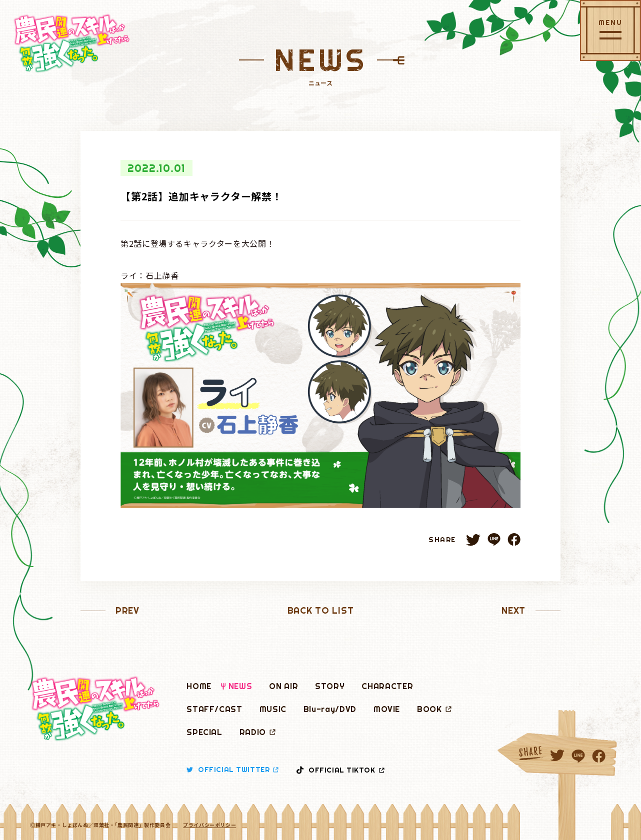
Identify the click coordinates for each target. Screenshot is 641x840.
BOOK (434, 709)
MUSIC (273, 709)
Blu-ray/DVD (330, 709)
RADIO (257, 732)
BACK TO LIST (321, 610)
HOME (199, 686)
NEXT (513, 610)
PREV (127, 610)
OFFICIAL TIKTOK (340, 770)
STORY (330, 686)
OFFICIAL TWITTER (232, 770)
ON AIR (283, 686)
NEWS (240, 686)
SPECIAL (204, 732)
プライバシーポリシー (209, 825)
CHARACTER (387, 686)
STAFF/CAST (214, 709)
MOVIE (387, 709)
